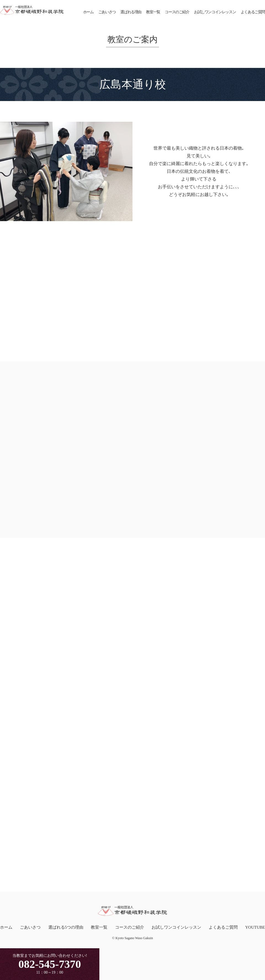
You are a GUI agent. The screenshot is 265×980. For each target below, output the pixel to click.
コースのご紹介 (177, 12)
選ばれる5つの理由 (66, 926)
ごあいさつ (107, 12)
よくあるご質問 (253, 12)
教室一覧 (153, 12)
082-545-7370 (50, 964)
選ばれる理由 (131, 12)
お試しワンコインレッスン (215, 12)
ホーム (88, 12)
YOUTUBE (255, 926)
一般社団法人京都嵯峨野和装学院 (32, 10)
